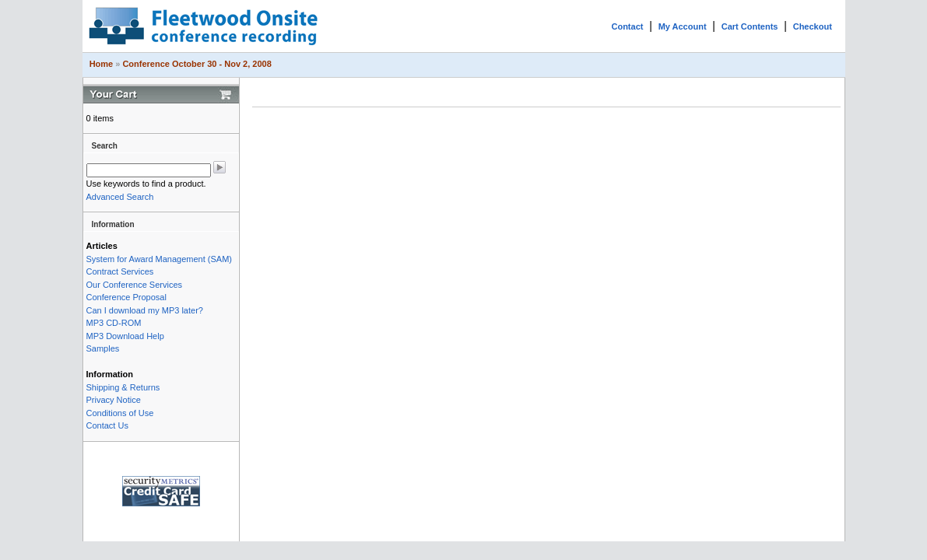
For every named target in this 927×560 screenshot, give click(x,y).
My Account (683, 26)
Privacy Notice (114, 400)
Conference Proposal (126, 297)
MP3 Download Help (125, 336)
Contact (627, 26)
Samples (103, 348)
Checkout (813, 26)
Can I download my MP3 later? (145, 310)
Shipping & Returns (123, 387)
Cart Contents (750, 26)
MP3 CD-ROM (114, 323)
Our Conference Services (135, 285)
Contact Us (107, 425)
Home (102, 64)
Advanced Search (120, 197)
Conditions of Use (120, 413)
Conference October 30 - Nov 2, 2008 (197, 64)
